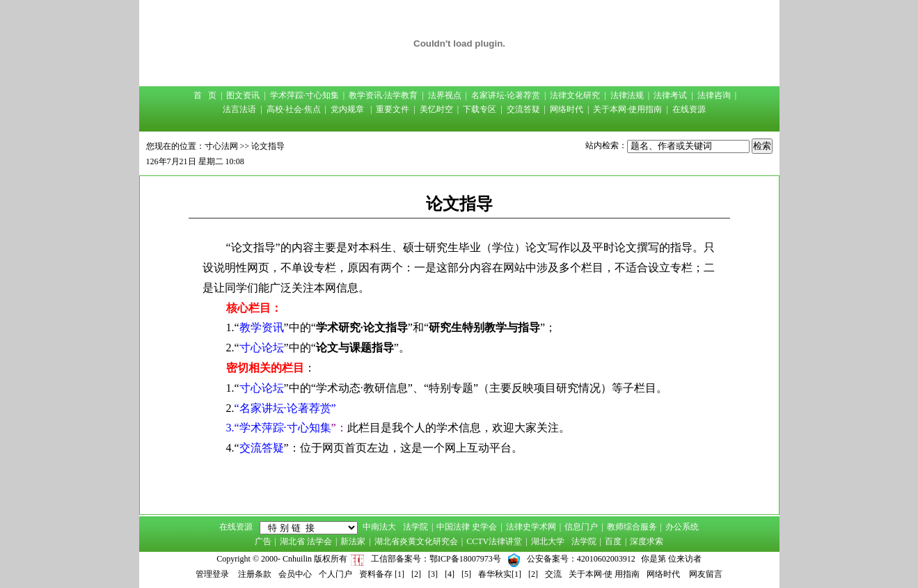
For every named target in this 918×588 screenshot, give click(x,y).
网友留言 (706, 574)
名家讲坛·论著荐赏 (506, 95)
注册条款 (255, 574)
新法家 (353, 541)
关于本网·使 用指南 (604, 574)
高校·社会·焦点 (294, 109)
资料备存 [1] (382, 574)
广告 (263, 541)
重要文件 (393, 109)
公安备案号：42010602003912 (581, 559)
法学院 (416, 527)
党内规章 (347, 109)
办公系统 (682, 527)
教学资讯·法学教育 (383, 95)
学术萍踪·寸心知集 (304, 95)
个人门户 (335, 574)
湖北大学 (548, 541)
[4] (450, 574)
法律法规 (627, 95)
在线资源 (689, 109)
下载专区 (480, 109)
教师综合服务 (632, 527)
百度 (613, 541)
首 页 (205, 95)
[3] (433, 574)
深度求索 (647, 541)
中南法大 (379, 527)
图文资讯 (243, 95)
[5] (466, 574)
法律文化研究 (575, 95)
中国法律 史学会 (467, 527)
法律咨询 (714, 95)
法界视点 (445, 95)
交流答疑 (523, 109)
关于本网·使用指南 (627, 109)
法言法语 (239, 109)
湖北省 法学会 (306, 541)
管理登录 (212, 574)
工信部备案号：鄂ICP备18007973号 (436, 559)
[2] (416, 574)
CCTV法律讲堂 (494, 541)
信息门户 (581, 527)
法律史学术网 (531, 527)
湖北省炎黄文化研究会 (416, 541)
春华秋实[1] (500, 574)
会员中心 (295, 574)
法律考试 (670, 95)
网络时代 (567, 109)
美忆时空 (436, 109)
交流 (553, 574)
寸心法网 (221, 146)
